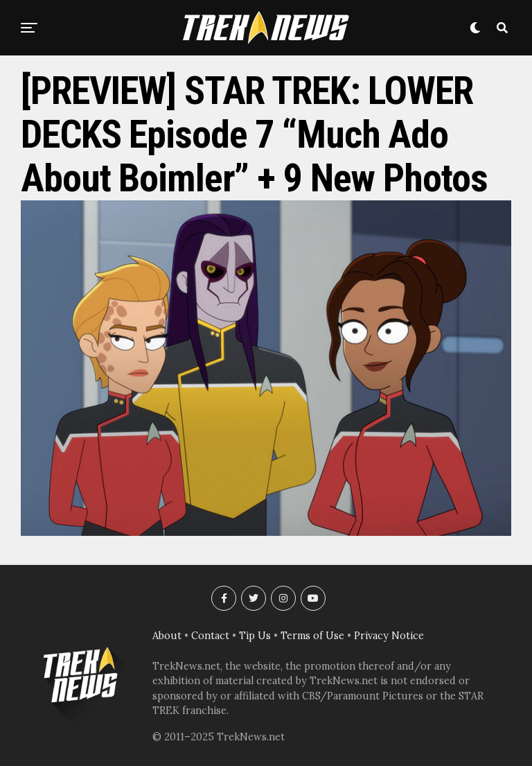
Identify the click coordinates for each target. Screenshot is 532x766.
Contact (210, 636)
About (167, 636)
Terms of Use (312, 636)
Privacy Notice (389, 636)
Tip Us (255, 636)
